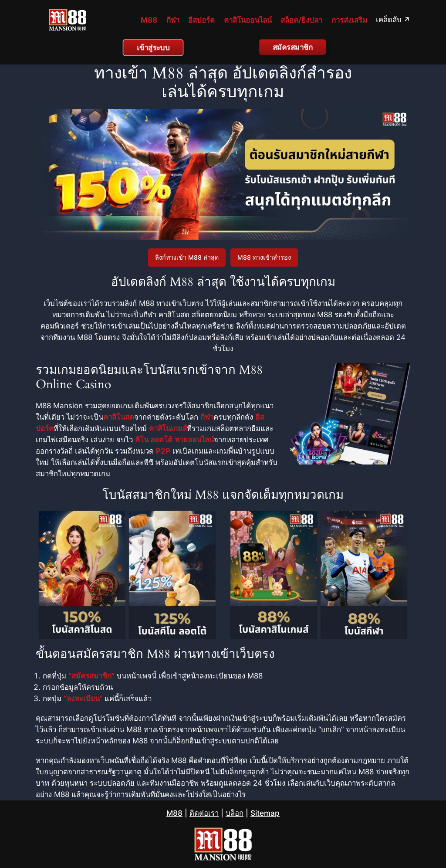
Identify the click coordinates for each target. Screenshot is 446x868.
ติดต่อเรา (204, 813)
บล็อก (235, 813)
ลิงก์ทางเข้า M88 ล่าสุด (187, 257)
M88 (174, 813)
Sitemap (265, 813)
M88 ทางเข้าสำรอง (264, 257)
